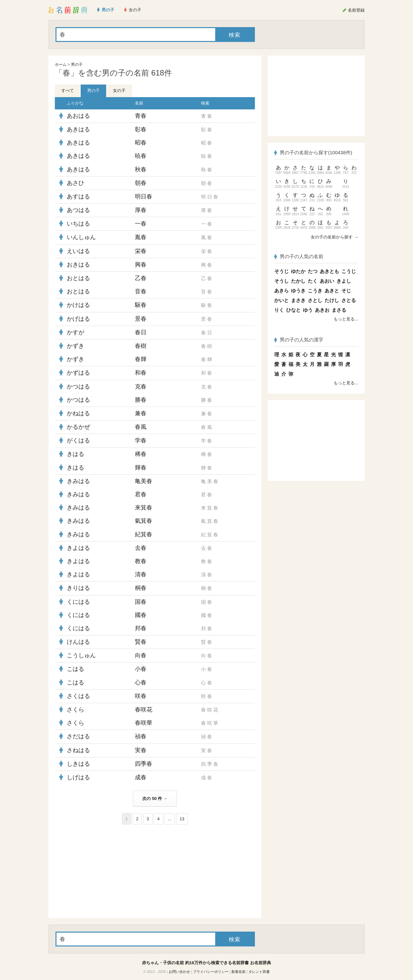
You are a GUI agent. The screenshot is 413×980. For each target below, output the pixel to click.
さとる (349, 300)
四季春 (144, 764)
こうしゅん (81, 655)
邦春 (141, 628)
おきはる (78, 265)
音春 (141, 291)
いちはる (78, 224)
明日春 (144, 197)
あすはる (78, 197)
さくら (76, 710)
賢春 (141, 642)
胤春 (141, 237)
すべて (68, 91)
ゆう (308, 310)
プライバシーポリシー (211, 972)
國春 (141, 615)
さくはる (78, 696)
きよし (344, 281)
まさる (339, 310)
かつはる (78, 387)
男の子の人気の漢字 (299, 340)
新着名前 (238, 972)
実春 (141, 750)
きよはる (78, 548)
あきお (322, 310)
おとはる (78, 278)
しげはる (78, 777)
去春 (141, 548)
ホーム (61, 65)
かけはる (78, 305)
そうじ (282, 271)
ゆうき (298, 291)
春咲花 (144, 710)
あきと (332, 291)
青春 (141, 116)
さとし (315, 300)
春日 (141, 332)
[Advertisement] (103, 871)
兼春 (141, 413)
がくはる (78, 440)
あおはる (78, 116)
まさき (298, 300)
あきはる (78, 129)
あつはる (78, 210)
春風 (141, 427)
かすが (76, 332)
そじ (346, 291)
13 (182, 819)
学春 (141, 440)
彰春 (141, 129)
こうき (315, 291)
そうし (282, 281)
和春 (141, 373)
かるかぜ (78, 427)
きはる (76, 454)
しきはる (78, 764)
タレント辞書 (259, 972)
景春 (141, 319)
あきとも (329, 271)
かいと (282, 300)
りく (279, 310)
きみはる (78, 481)
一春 (141, 224)
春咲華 (144, 723)
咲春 (141, 696)
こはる (76, 669)
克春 (141, 387)
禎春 (141, 736)
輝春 (141, 468)
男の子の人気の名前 (299, 256)
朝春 (141, 183)
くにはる (78, 602)
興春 (141, 265)
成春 (141, 777)
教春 (141, 561)
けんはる (78, 642)
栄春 (141, 251)
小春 (141, 669)
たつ (313, 271)
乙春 (141, 278)
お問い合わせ (179, 972)
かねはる (78, 413)
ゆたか (298, 271)
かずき (76, 346)
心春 (141, 682)
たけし (332, 300)
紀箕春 (144, 534)
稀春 (141, 454)
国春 (141, 602)
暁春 (141, 156)
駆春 (141, 305)
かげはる (78, 319)
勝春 (141, 400)
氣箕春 (144, 521)
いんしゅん (81, 237)
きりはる (78, 588)
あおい (327, 281)
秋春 (141, 169)
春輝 (141, 359)
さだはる (78, 736)
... (170, 819)
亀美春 (144, 481)
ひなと (293, 310)
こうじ (349, 271)
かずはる (78, 373)
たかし (298, 281)
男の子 (77, 65)
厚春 (141, 210)
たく (313, 281)
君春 (141, 494)
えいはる (78, 251)
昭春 (141, 143)
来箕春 (144, 508)
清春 (141, 574)
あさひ (76, 183)
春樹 (141, 346)
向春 (141, 655)
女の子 (119, 91)
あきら (282, 291)
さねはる (78, 750)
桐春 (141, 588)
